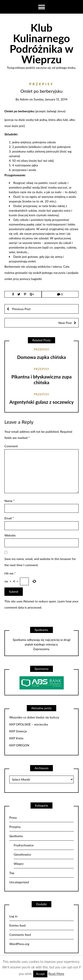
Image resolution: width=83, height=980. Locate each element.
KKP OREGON (19, 745)
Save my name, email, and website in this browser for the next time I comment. (40, 562)
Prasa (13, 817)
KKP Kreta (16, 738)
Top (12, 873)
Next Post (65, 323)
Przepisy (41, 84)
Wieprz (19, 864)
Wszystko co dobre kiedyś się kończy (34, 717)
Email (9, 518)
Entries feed (17, 925)
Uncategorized (19, 882)
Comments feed (20, 935)
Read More (56, 974)
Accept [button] (40, 974)
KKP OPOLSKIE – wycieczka (29, 724)
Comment (11, 446)
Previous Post (21, 309)
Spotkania (16, 836)
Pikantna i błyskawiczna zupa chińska (41, 379)
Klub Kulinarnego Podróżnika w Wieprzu (41, 43)
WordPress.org (19, 944)
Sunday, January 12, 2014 (51, 99)
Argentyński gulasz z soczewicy (41, 402)
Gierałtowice (22, 854)
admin (24, 99)
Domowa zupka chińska (41, 357)
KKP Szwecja (18, 731)
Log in (13, 916)
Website (10, 535)
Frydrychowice (24, 845)
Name (10, 501)
